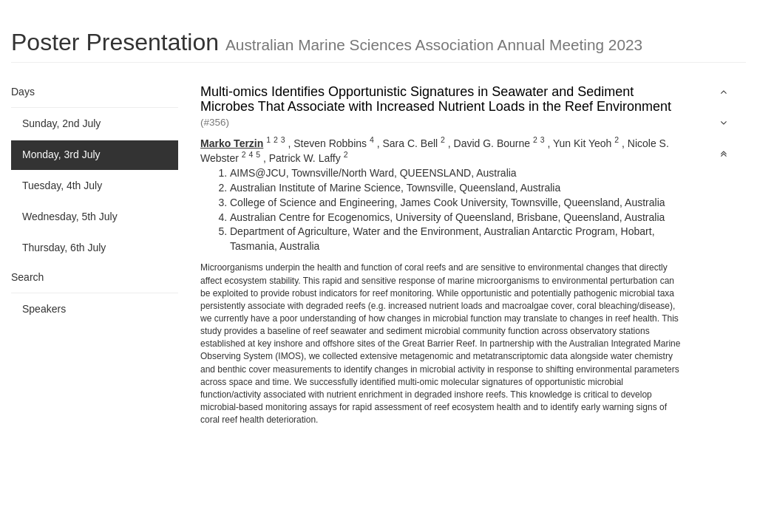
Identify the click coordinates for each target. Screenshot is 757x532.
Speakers (44, 309)
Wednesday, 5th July (70, 216)
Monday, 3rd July (61, 154)
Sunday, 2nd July (61, 123)
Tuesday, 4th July (62, 185)
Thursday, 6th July (64, 248)
